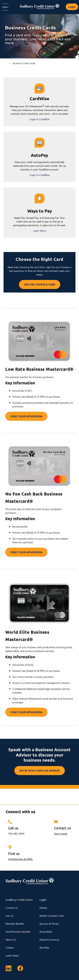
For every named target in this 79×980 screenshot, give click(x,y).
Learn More (40, 231)
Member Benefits (15, 924)
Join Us (10, 916)
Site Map (44, 948)
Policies (43, 908)
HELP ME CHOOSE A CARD (37, 284)
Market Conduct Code (52, 916)
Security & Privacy (49, 924)
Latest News (12, 955)
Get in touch (61, 834)
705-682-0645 (16, 834)
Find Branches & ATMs (20, 859)
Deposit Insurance (49, 940)
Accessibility (46, 932)
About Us (11, 940)
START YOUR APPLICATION (26, 416)
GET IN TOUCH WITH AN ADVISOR (40, 771)
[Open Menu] (5, 7)
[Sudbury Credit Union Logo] (39, 7)
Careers (10, 948)
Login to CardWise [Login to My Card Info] (40, 119)
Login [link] (72, 7)
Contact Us (12, 908)
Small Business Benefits (18, 932)
